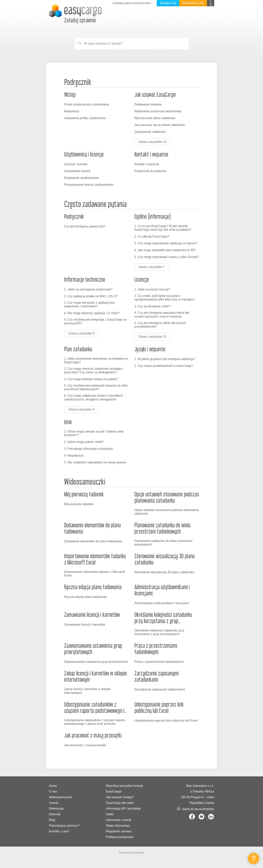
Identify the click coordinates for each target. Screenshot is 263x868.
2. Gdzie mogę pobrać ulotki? (84, 442)
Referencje (56, 809)
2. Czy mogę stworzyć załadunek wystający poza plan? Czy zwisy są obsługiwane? (93, 370)
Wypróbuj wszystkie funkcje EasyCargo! (124, 789)
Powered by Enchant (131, 853)
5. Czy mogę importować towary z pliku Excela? (167, 257)
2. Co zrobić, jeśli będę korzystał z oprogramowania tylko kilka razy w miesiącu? (165, 298)
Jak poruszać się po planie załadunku (160, 125)
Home (53, 786)
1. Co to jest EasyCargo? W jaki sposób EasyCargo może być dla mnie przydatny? (163, 228)
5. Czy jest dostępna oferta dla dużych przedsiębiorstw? (160, 325)
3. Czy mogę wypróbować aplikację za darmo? (166, 243)
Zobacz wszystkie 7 (152, 267)
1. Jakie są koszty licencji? (152, 289)
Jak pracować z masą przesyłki (85, 745)
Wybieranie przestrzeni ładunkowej (158, 111)
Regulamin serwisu (119, 831)
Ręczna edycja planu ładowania (86, 597)
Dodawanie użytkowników (82, 178)
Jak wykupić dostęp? (120, 797)
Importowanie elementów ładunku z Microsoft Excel (95, 574)
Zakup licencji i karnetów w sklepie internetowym (87, 691)
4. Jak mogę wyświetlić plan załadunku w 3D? (165, 250)
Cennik (54, 803)
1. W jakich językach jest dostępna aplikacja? (165, 359)
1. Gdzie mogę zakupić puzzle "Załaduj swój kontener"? (94, 433)
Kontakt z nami (59, 831)
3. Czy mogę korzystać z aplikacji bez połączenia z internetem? (89, 304)
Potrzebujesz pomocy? (64, 826)
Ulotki (110, 814)
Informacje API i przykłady (123, 809)
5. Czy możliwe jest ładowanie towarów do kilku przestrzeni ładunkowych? (96, 387)
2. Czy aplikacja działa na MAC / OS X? (91, 296)
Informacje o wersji (118, 820)
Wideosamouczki (60, 797)
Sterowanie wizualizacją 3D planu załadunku (164, 572)
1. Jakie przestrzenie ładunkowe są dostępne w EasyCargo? (96, 360)
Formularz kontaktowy (132, 3)
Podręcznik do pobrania (150, 171)
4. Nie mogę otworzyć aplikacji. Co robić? (92, 313)
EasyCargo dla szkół (120, 803)
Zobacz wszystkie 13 (152, 142)
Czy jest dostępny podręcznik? (85, 226)
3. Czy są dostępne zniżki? (152, 306)
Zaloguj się (168, 3)
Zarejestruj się (193, 3)
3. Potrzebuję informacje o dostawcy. (89, 449)
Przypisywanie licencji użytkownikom (89, 185)
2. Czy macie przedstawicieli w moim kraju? (164, 366)
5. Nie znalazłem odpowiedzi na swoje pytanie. (96, 462)
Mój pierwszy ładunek (79, 504)
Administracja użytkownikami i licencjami (162, 603)
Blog (52, 820)
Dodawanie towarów (148, 104)
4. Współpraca (74, 456)
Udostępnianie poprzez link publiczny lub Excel (166, 721)
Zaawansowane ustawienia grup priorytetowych (96, 662)
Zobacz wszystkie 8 (81, 333)
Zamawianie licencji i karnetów (85, 625)
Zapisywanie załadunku (150, 132)
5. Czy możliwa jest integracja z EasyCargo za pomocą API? (95, 321)
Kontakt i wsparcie (147, 164)
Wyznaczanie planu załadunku (155, 118)
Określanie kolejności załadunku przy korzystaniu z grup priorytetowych (159, 632)
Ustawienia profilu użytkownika (85, 118)
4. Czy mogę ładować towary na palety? (91, 379)
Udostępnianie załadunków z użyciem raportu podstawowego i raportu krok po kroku (95, 722)
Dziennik (55, 814)
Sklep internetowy (118, 826)
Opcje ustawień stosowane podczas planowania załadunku (167, 512)
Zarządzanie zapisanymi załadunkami (160, 689)
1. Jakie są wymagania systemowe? (88, 289)
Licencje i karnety (76, 164)
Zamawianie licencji (77, 171)
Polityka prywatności (120, 837)
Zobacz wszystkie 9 (81, 409)
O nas (53, 791)
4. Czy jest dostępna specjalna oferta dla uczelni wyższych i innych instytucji (162, 314)
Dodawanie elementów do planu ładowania (93, 541)
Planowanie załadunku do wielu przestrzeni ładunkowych (163, 543)
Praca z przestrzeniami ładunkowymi (159, 662)
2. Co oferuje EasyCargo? (152, 236)
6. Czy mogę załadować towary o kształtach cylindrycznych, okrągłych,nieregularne (94, 397)
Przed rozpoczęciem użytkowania (87, 104)
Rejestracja (72, 111)
